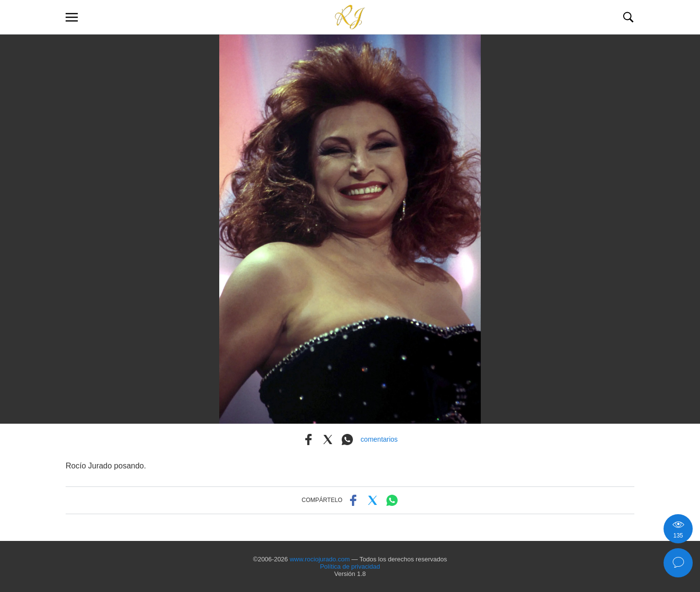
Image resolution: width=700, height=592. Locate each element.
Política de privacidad (350, 566)
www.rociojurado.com (320, 559)
